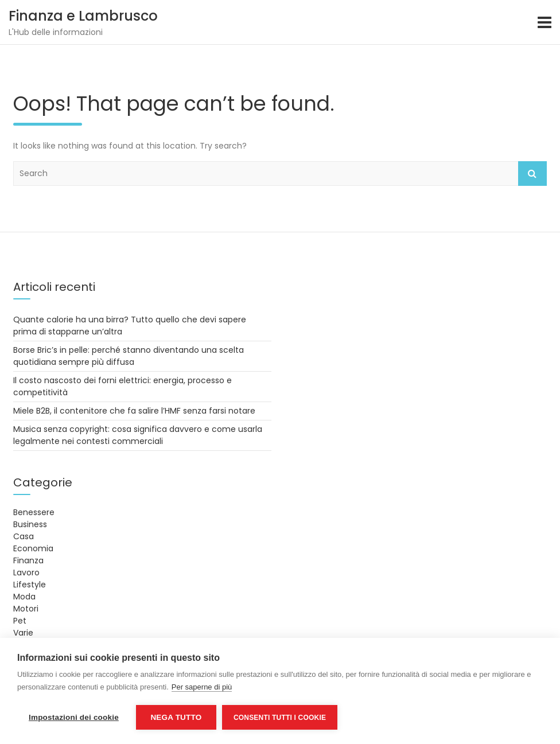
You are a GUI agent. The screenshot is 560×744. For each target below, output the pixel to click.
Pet (20, 621)
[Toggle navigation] (545, 22)
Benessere (34, 512)
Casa (24, 536)
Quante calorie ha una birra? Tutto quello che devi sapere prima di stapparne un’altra (130, 326)
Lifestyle (30, 585)
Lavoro (26, 572)
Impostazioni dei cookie (74, 717)
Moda (24, 597)
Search (532, 174)
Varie (23, 633)
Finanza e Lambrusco (83, 16)
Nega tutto (176, 717)
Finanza (28, 560)
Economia (33, 548)
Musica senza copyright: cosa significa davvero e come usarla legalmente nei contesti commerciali (138, 435)
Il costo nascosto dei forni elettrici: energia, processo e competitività (122, 386)
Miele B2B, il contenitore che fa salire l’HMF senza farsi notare (134, 411)
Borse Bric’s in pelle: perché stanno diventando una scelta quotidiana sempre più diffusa (129, 356)
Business (30, 524)
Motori (26, 609)
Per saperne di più (202, 687)
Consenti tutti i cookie (280, 718)
